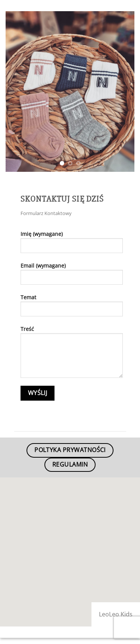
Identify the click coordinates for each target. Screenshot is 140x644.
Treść (72, 355)
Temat (72, 308)
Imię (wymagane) (72, 245)
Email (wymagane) (72, 276)
